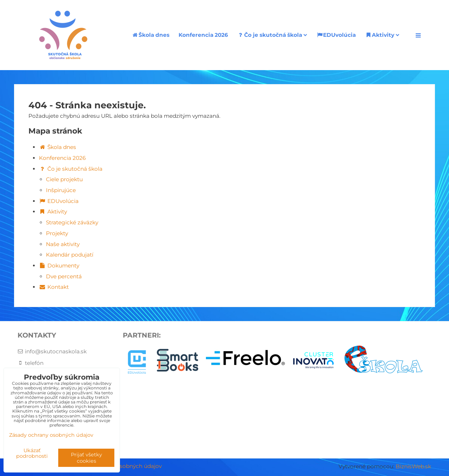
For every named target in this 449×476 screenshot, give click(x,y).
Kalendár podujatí (70, 255)
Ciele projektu (64, 179)
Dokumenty (59, 266)
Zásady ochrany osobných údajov (51, 435)
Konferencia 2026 (203, 35)
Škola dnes (150, 35)
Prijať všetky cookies (86, 458)
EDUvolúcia (336, 35)
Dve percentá (64, 276)
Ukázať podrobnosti (32, 454)
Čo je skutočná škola (272, 35)
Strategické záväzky (72, 222)
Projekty (57, 233)
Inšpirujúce (61, 190)
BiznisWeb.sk (413, 466)
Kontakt (54, 287)
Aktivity (382, 35)
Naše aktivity (63, 244)
